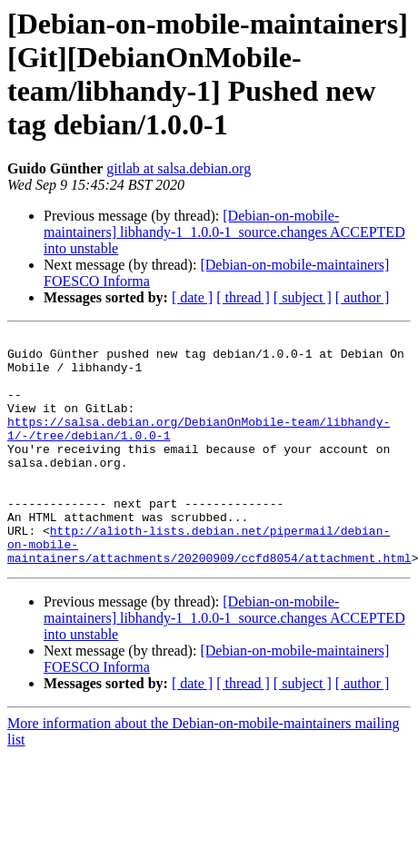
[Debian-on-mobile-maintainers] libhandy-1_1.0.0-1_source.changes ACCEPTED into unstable (224, 232)
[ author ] (363, 297)
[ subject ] (303, 297)
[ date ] (192, 297)
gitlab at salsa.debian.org (179, 168)
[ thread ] (243, 297)
